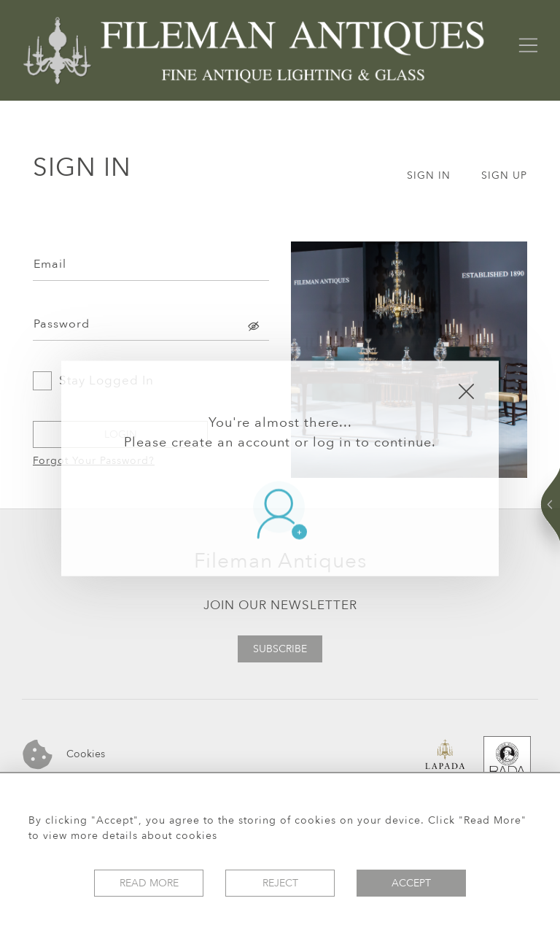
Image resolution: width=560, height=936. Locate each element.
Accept (411, 883)
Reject (280, 883)
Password (62, 324)
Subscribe (280, 649)
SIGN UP (504, 175)
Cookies (64, 755)
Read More (149, 883)
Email (50, 264)
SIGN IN (429, 175)
